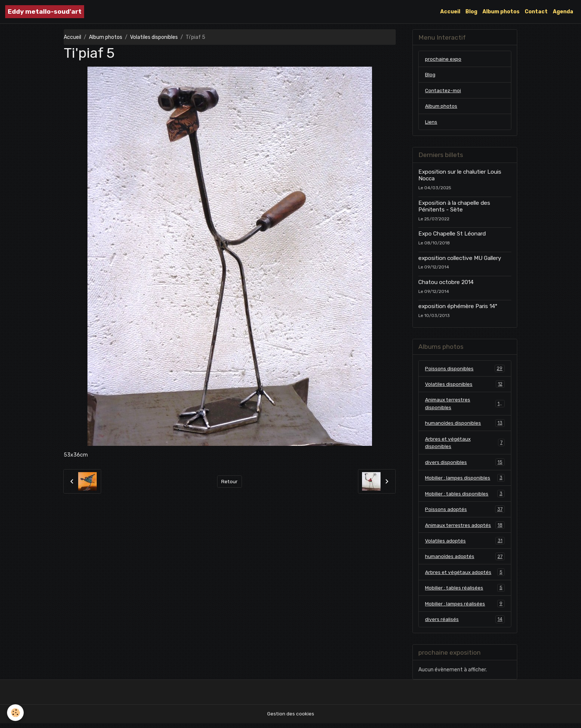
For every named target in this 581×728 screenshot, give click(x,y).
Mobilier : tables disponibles (465, 497)
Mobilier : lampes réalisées (465, 608)
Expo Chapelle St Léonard (452, 235)
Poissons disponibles (465, 370)
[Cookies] (16, 713)
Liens (431, 123)
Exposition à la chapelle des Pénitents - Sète (454, 207)
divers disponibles (465, 465)
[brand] (45, 12)
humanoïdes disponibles (465, 425)
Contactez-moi (444, 91)
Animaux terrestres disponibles (465, 405)
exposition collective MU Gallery (460, 259)
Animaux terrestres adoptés (465, 528)
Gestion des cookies (291, 719)
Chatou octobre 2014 (446, 283)
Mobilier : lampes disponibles (465, 481)
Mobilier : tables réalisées (465, 592)
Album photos (501, 12)
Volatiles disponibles (154, 37)
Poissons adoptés (465, 512)
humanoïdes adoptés (465, 560)
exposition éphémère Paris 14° (458, 307)
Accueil (450, 12)
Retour (230, 482)
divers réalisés (465, 624)
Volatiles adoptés (465, 544)
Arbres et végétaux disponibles (465, 445)
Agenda (563, 12)
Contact (536, 12)
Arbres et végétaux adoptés (465, 576)
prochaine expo (443, 59)
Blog (471, 12)
